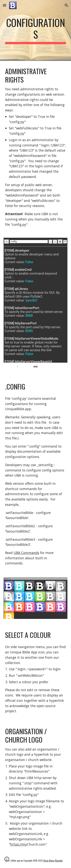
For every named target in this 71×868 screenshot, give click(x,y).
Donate (59, 861)
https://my (19, 844)
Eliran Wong (49, 861)
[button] (5, 5)
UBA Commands (26, 553)
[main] (36, 30)
